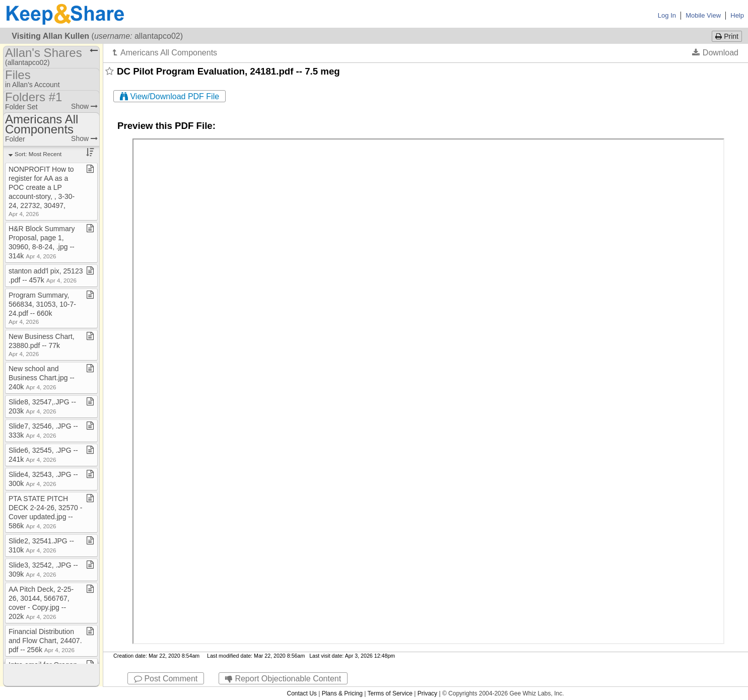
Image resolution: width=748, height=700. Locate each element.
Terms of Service (390, 693)
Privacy (427, 693)
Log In (667, 15)
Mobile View (703, 15)
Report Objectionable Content (283, 679)
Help (737, 15)
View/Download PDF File (169, 96)
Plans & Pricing (342, 693)
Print (727, 36)
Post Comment (166, 679)
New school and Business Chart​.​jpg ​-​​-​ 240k (42, 378)
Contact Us (301, 693)
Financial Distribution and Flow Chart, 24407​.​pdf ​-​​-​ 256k (45, 641)
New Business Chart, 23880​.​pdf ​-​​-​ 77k (42, 345)
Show (84, 106)
